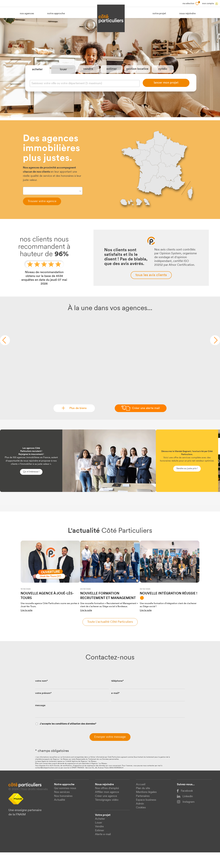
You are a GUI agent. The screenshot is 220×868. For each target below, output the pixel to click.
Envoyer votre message (110, 753)
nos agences (27, 14)
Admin (140, 819)
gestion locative (137, 77)
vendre (88, 77)
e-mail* (115, 709)
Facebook (185, 807)
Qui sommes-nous (65, 804)
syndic (163, 77)
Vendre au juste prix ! (187, 484)
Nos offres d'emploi (107, 804)
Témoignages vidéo (107, 815)
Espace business (146, 815)
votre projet (159, 14)
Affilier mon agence (107, 808)
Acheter (100, 835)
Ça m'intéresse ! (31, 487)
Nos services (62, 808)
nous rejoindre (187, 14)
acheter (37, 77)
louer (63, 77)
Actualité (60, 815)
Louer (99, 838)
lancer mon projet (166, 91)
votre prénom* (43, 709)
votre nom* (41, 697)
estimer (112, 77)
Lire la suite (27, 626)
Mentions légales (146, 808)
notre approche (56, 14)
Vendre (99, 842)
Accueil (141, 800)
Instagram (186, 817)
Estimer (100, 846)
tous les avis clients (151, 291)
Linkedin (185, 812)
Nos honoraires (63, 812)
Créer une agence (106, 812)
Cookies (141, 823)
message (40, 721)
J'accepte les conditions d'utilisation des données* (68, 740)
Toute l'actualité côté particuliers (110, 638)
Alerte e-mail (103, 850)
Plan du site (143, 804)
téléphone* (117, 697)
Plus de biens (76, 424)
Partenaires (143, 812)
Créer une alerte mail (146, 424)
